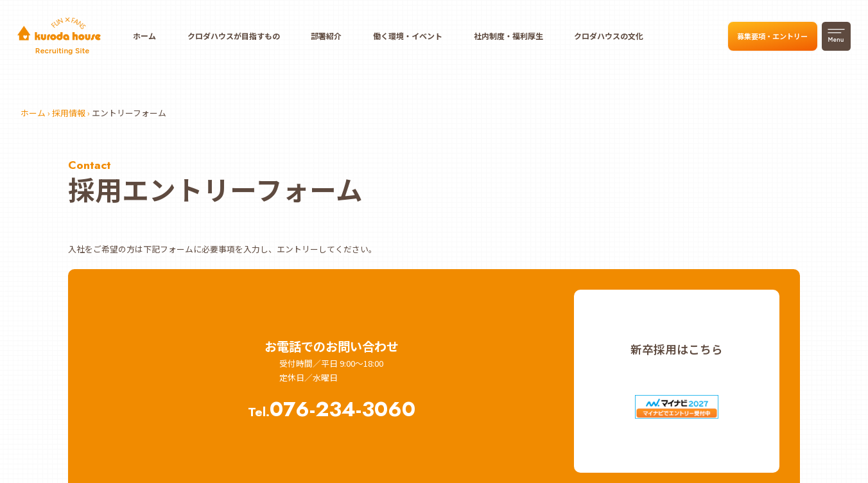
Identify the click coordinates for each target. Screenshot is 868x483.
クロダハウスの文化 (609, 36)
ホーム (144, 36)
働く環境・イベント (408, 36)
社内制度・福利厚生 (508, 36)
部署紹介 (326, 36)
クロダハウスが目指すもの (234, 36)
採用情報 (69, 113)
